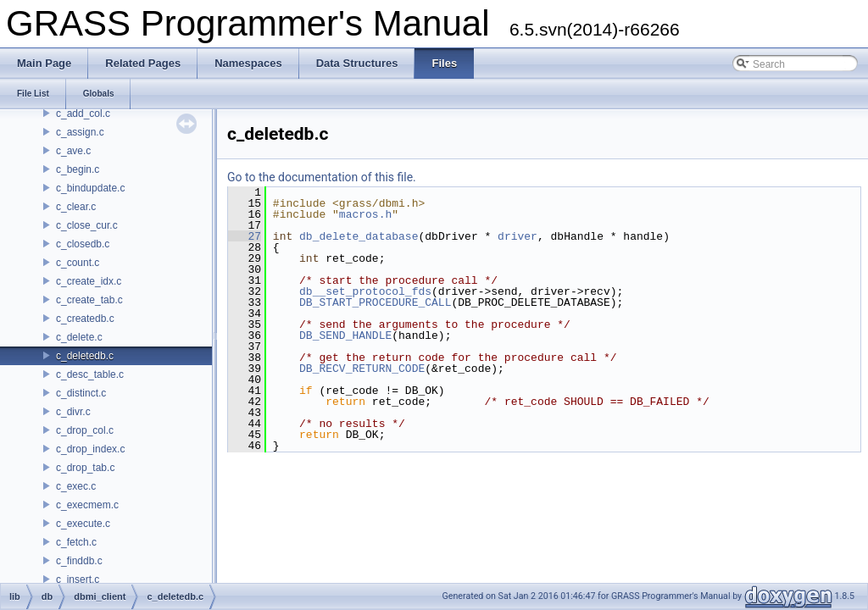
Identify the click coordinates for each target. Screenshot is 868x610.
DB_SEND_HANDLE (345, 335)
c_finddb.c (79, 561)
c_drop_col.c (85, 430)
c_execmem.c (87, 505)
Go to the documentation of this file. (322, 177)
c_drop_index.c (90, 449)
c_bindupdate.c (90, 188)
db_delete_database (359, 236)
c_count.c (78, 263)
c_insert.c (78, 579)
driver (517, 236)
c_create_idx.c (89, 281)
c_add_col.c (83, 114)
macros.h (365, 214)
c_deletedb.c (85, 356)
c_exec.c (76, 486)
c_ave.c (73, 151)
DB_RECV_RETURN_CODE (362, 369)
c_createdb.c (85, 319)
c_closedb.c (83, 244)
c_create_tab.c (89, 300)
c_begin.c (78, 169)
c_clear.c (76, 207)
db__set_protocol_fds (365, 291)
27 (245, 236)
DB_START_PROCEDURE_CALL (375, 302)
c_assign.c (80, 132)
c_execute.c (83, 524)
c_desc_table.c (90, 374)
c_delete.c (79, 337)
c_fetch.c (76, 542)
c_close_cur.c (87, 225)
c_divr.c (73, 412)
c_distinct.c (81, 393)
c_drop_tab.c (85, 468)
